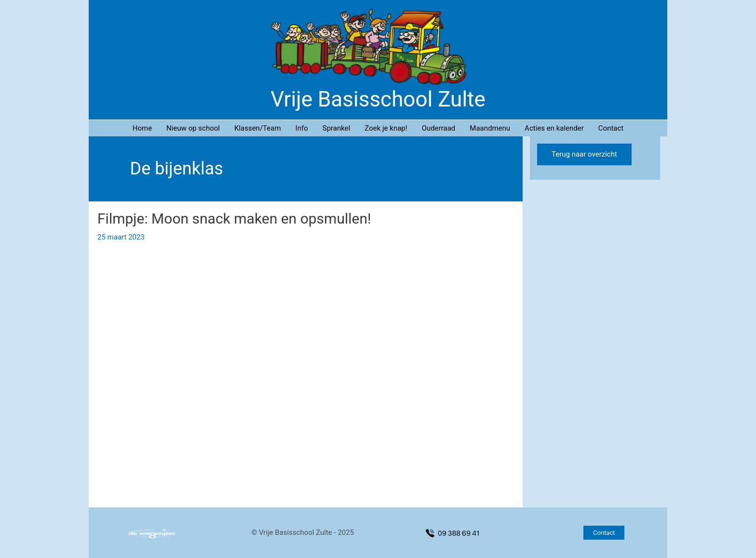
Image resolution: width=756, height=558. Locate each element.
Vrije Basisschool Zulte (378, 99)
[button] (604, 533)
